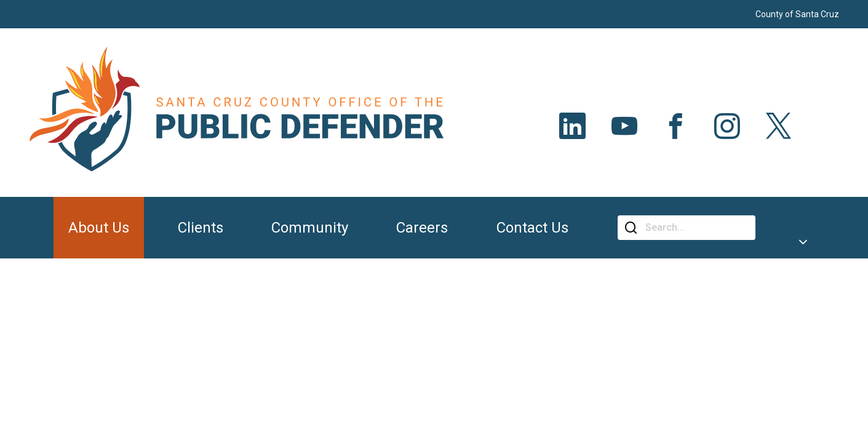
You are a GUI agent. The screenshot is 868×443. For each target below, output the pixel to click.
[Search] (696, 228)
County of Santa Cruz (797, 14)
